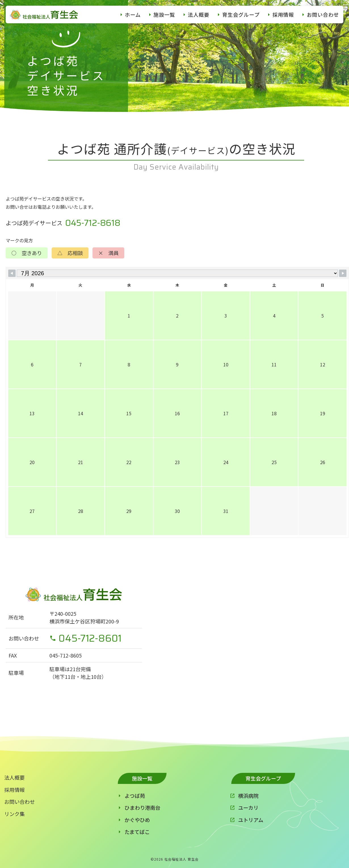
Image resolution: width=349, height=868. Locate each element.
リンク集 (14, 814)
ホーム (133, 14)
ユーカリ (248, 808)
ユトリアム (251, 820)
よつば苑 (135, 796)
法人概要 (199, 14)
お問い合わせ (323, 14)
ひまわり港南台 (142, 808)
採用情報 (283, 14)
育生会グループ (241, 14)
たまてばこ (137, 832)
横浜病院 (248, 796)
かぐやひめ (137, 820)
